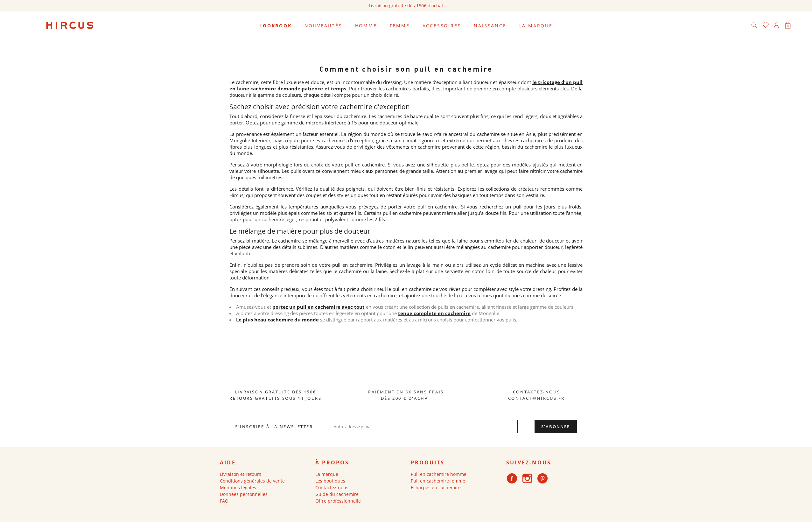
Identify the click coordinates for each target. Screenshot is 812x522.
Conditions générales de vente (252, 481)
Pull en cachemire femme (438, 481)
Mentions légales (238, 487)
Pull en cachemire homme (439, 474)
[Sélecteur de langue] (799, 26)
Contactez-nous (332, 487)
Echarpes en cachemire (436, 487)
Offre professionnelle (338, 501)
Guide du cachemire (337, 494)
